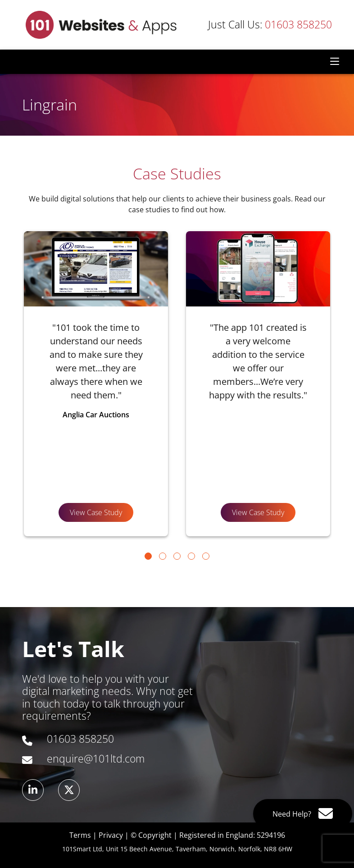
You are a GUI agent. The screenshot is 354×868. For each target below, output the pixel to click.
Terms (80, 835)
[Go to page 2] (163, 556)
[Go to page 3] (177, 556)
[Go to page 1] (148, 556)
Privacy (111, 835)
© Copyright (151, 835)
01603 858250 (270, 25)
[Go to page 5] (206, 556)
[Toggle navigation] (335, 62)
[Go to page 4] (191, 556)
